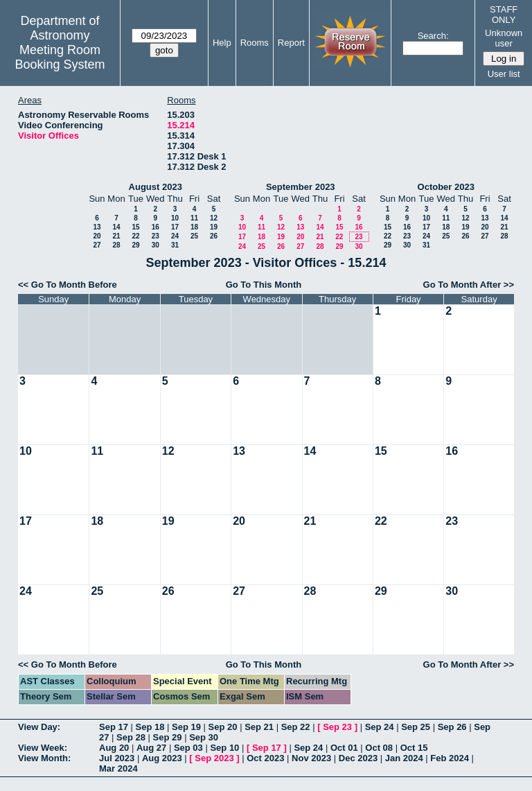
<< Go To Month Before (68, 285)
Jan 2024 (404, 758)
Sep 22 (296, 727)
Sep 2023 (214, 758)
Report (291, 43)
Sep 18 (150, 727)
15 (135, 227)
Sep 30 (204, 737)
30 (156, 245)
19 (214, 227)
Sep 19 (186, 727)
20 (97, 236)
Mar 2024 (118, 768)
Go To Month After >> (469, 285)
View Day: (39, 727)
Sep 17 (114, 727)
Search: (433, 36)
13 (97, 227)
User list (504, 74)
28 (116, 245)
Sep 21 (259, 727)
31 (175, 245)
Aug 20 (114, 748)
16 (156, 227)
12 (214, 218)
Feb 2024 (450, 758)
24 (175, 236)
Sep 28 (131, 737)
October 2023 (446, 187)
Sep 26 (452, 727)
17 (175, 227)
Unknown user (504, 38)
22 (135, 236)
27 (97, 245)
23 (156, 236)
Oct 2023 (265, 758)
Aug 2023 (162, 758)
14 (116, 227)
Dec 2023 (358, 758)
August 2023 (156, 187)
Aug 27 (151, 748)
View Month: (44, 758)
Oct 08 (379, 748)
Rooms (255, 43)
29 (135, 245)
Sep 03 (188, 748)
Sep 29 (168, 737)
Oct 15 (414, 748)
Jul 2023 (117, 758)
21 (116, 236)
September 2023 (301, 187)
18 (194, 227)
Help (222, 43)
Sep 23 (337, 727)
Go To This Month (264, 285)
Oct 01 (344, 748)
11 (194, 218)
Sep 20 (223, 727)
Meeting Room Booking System (60, 57)
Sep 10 (224, 748)
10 (175, 218)
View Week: (43, 748)
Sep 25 (416, 727)
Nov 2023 (311, 758)
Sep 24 (380, 727)
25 (194, 236)
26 (214, 236)
